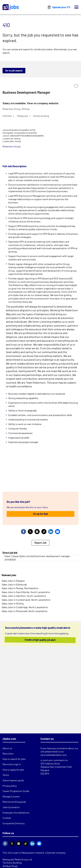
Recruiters (8, 754)
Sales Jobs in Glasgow (13, 581)
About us (7, 748)
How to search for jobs (14, 759)
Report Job (40, 543)
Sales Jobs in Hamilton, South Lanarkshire (24, 596)
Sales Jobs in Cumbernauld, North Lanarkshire (26, 600)
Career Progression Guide (16, 791)
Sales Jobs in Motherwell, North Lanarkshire (25, 611)
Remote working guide (14, 802)
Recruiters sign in (12, 764)
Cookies (7, 818)
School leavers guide (13, 780)
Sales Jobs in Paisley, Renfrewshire (20, 588)
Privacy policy (10, 786)
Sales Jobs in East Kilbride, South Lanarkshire (26, 592)
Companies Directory (14, 823)
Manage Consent (11, 796)
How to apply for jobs (13, 770)
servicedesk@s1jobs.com (54, 755)
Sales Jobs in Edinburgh (14, 584)
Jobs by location (11, 807)
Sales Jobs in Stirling (13, 603)
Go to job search (14, 71)
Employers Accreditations (16, 813)
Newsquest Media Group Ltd (17, 859)
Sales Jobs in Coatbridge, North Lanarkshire (25, 607)
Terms (6, 775)
